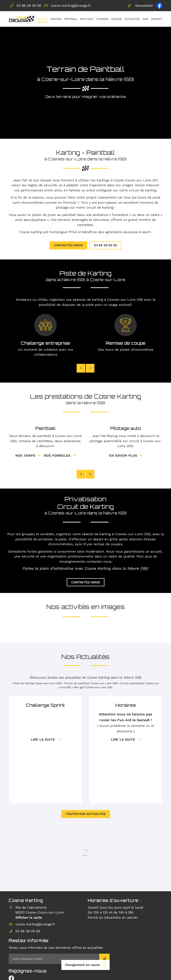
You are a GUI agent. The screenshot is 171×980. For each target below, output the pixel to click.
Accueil (43, 19)
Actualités (132, 19)
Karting (56, 19)
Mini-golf (87, 19)
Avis (146, 19)
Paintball (71, 19)
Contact (157, 19)
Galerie (117, 19)
